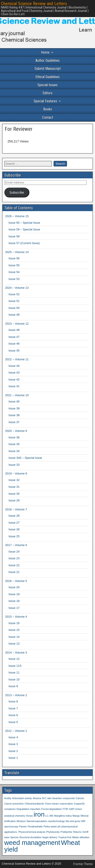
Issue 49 (14, 315)
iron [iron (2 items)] (39, 814)
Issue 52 (14, 294)
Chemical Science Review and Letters (34, 4)
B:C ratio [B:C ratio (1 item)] (47, 798)
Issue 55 (14, 265)
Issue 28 (14, 516)
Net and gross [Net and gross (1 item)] (73, 821)
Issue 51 (14, 301)
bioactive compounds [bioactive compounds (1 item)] (64, 798)
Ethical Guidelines (47, 77)
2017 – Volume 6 (16, 545)
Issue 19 (14, 594)
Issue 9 (13, 686)
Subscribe (17, 192)
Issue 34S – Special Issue (25, 458)
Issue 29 (14, 500)
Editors (47, 93)
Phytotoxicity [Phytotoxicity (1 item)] (53, 832)
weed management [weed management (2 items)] (32, 843)
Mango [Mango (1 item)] (76, 816)
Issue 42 (14, 379)
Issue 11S (15, 666)
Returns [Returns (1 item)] (77, 832)
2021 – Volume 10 (17, 395)
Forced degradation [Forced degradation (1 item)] (52, 809)
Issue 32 (14, 480)
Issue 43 (14, 373)
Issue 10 (14, 679)
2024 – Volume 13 (17, 288)
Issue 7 (13, 708)
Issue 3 (13, 744)
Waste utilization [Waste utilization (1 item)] (81, 837)
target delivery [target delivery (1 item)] (50, 837)
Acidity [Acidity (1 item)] (8, 798)
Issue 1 (13, 758)
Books (48, 109)
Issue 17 (14, 608)
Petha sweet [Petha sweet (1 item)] (50, 826)
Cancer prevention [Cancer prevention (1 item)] (14, 804)
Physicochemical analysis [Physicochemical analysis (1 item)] (32, 832)
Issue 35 (14, 444)
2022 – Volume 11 (17, 359)
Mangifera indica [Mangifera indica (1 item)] (63, 816)
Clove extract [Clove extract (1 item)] (52, 804)
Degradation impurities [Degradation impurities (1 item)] (29, 809)
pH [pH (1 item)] (59, 826)
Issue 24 (14, 552)
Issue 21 (14, 572)
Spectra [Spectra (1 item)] (14, 837)
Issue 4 (13, 737)
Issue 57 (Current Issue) (24, 243)
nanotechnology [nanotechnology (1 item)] (56, 821)
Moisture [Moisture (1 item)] (21, 821)
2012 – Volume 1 (16, 731)
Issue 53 (14, 279)
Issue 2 (13, 751)
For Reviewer (19, 129)
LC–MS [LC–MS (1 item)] (50, 816)
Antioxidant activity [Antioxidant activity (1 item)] (22, 798)
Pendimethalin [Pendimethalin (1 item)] (35, 826)
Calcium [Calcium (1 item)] (80, 798)
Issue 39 (14, 408)
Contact (48, 117)
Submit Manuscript (48, 69)
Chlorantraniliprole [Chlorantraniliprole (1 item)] (34, 804)
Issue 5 (13, 722)
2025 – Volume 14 (17, 252)
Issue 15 (14, 630)
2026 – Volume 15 (17, 216)
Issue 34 (14, 451)
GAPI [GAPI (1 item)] (72, 809)
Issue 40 (14, 401)
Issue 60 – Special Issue (24, 223)
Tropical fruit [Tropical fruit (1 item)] (65, 837)
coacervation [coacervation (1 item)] (66, 804)
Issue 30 (14, 494)
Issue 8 (13, 701)
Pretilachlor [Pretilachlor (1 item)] (66, 832)
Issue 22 (14, 565)
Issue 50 (14, 308)
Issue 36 (14, 437)
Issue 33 (14, 465)
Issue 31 (14, 487)
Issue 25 (14, 536)
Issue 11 (14, 672)
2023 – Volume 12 (17, 324)
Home (45, 52)
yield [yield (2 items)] (11, 849)
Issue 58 (14, 236)
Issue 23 (14, 558)
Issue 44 (14, 366)
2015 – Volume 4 (16, 617)
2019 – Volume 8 (16, 473)
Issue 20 (14, 587)
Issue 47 (14, 337)
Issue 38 (14, 415)
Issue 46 (14, 344)
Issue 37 (14, 422)
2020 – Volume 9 (16, 431)
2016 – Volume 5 (16, 581)
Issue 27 (14, 523)
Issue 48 (14, 330)
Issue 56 (14, 258)
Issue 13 (14, 644)
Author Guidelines (47, 60)
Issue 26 (14, 529)
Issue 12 (14, 659)
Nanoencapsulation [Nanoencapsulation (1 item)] (37, 821)
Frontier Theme (83, 864)
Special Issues (47, 85)
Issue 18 (14, 601)
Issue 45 (14, 351)
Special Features (45, 101)
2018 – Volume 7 (16, 509)
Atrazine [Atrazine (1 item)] (37, 798)
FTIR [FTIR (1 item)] (65, 809)
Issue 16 (14, 623)
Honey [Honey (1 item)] (29, 816)
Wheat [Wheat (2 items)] (70, 843)
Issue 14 (14, 637)
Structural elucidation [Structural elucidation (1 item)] (30, 837)
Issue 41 (14, 386)
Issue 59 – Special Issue (24, 229)
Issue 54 (14, 272)
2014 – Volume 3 (16, 653)
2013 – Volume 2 (16, 695)
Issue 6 (13, 715)
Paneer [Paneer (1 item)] (23, 826)
